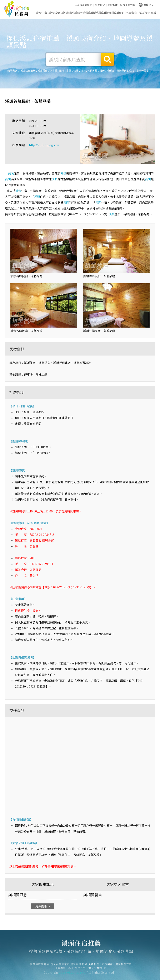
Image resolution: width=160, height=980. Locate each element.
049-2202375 (77, 970)
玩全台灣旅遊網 (83, 5)
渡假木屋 (92, 70)
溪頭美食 (80, 13)
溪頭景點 (119, 13)
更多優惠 (43, 906)
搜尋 (107, 59)
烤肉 (83, 70)
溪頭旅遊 (67, 13)
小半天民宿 (142, 70)
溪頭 (11, 173)
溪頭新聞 (106, 13)
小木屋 (53, 70)
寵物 (62, 70)
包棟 (76, 70)
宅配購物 (132, 13)
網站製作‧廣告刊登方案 (121, 5)
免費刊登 (100, 5)
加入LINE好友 (97, 970)
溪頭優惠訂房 (147, 13)
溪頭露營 (54, 13)
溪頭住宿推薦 (17, 9)
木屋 (69, 70)
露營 (102, 70)
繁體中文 (147, 5)
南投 (63, 173)
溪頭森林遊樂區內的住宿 (120, 70)
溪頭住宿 (41, 13)
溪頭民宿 (42, 70)
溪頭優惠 (93, 13)
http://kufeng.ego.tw (44, 145)
